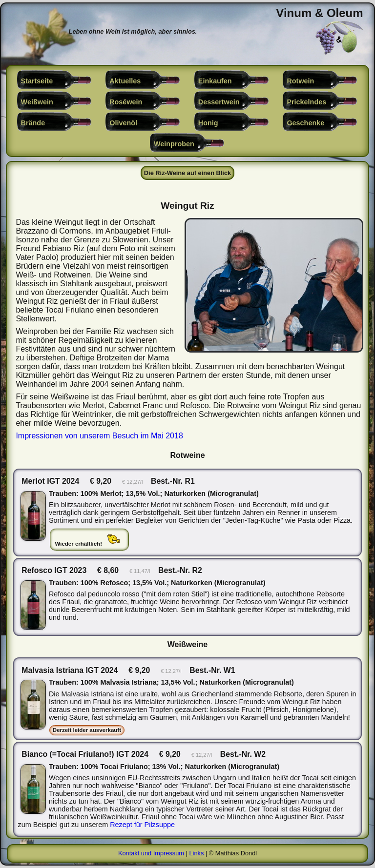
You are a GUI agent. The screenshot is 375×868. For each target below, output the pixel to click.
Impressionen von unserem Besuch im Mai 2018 (99, 436)
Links (196, 853)
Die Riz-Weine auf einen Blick (187, 173)
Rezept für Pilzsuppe (142, 825)
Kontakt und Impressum (151, 853)
